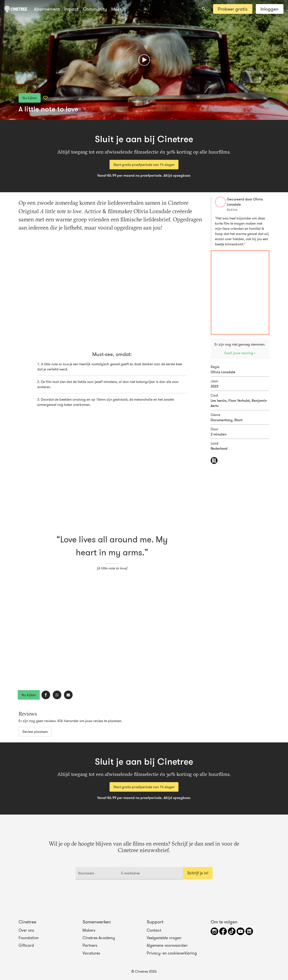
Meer (119, 9)
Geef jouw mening (239, 353)
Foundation (29, 938)
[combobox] (204, 9)
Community (95, 9)
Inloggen (270, 9)
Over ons (26, 930)
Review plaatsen (35, 732)
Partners (90, 945)
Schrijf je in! (198, 873)
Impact (71, 9)
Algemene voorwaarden (167, 945)
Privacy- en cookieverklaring (172, 953)
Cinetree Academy (99, 938)
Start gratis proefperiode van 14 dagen (144, 165)
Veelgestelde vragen (164, 938)
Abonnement (47, 9)
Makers (89, 930)
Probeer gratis (233, 9)
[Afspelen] (144, 60)
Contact (154, 930)
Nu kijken (30, 98)
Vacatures (91, 953)
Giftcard (26, 945)
